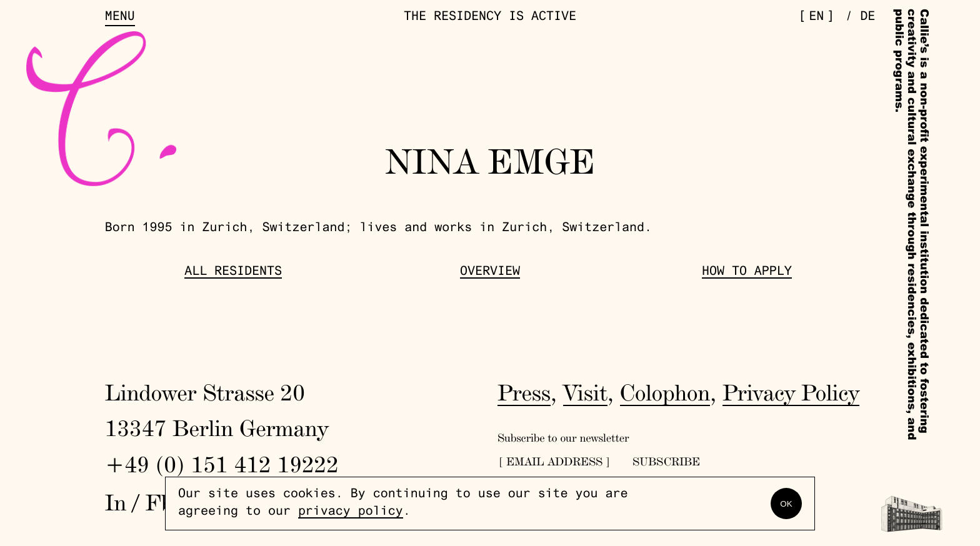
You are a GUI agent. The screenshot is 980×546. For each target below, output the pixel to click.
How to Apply (747, 272)
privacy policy (351, 512)
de (867, 17)
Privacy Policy (791, 392)
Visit (585, 392)
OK (786, 504)
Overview (490, 272)
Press (524, 392)
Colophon (665, 392)
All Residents (233, 272)
